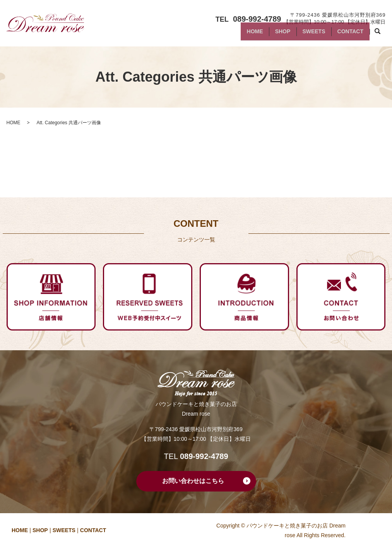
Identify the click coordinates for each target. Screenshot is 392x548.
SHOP (272, 34)
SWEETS (307, 34)
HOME (240, 34)
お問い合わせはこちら (193, 481)
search (382, 34)
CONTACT (348, 34)
